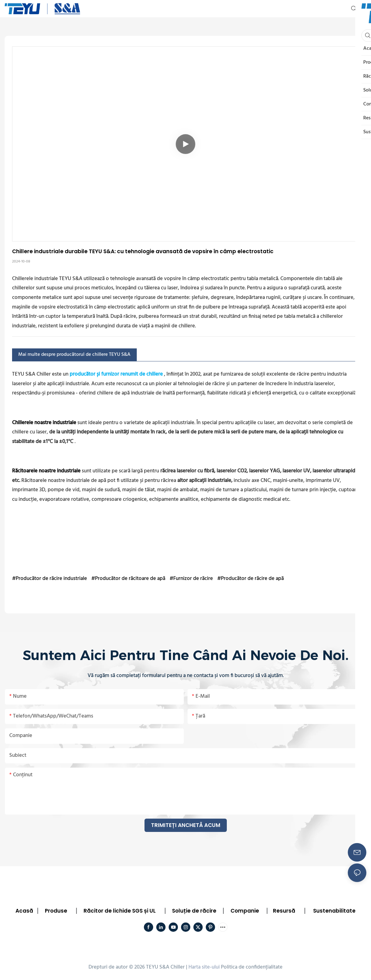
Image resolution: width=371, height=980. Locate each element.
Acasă (24, 911)
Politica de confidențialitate (252, 967)
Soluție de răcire (194, 911)
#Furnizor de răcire (191, 579)
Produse (56, 911)
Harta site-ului (204, 967)
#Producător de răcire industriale (50, 579)
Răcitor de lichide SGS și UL (120, 911)
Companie (245, 911)
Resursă (284, 911)
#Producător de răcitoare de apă (128, 579)
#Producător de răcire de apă (250, 579)
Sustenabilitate (334, 911)
